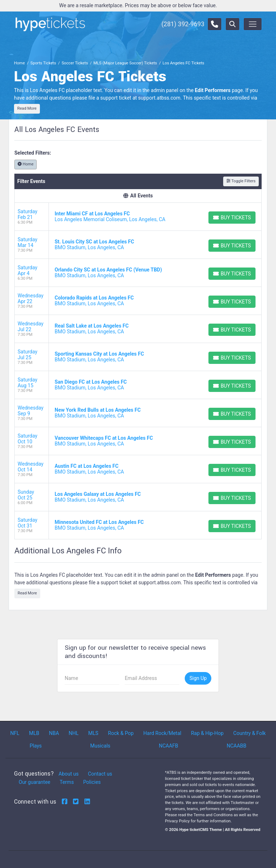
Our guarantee (34, 782)
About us (69, 774)
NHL (74, 733)
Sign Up (198, 678)
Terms (67, 782)
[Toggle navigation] (253, 24)
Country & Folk (249, 733)
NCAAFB (169, 746)
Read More (27, 108)
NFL (15, 733)
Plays (36, 746)
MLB (34, 733)
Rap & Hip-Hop (207, 733)
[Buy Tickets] (232, 218)
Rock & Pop (121, 733)
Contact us (100, 774)
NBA (54, 733)
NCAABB (237, 746)
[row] (138, 217)
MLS (93, 733)
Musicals (100, 746)
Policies (92, 782)
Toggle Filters (241, 181)
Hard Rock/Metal (162, 733)
